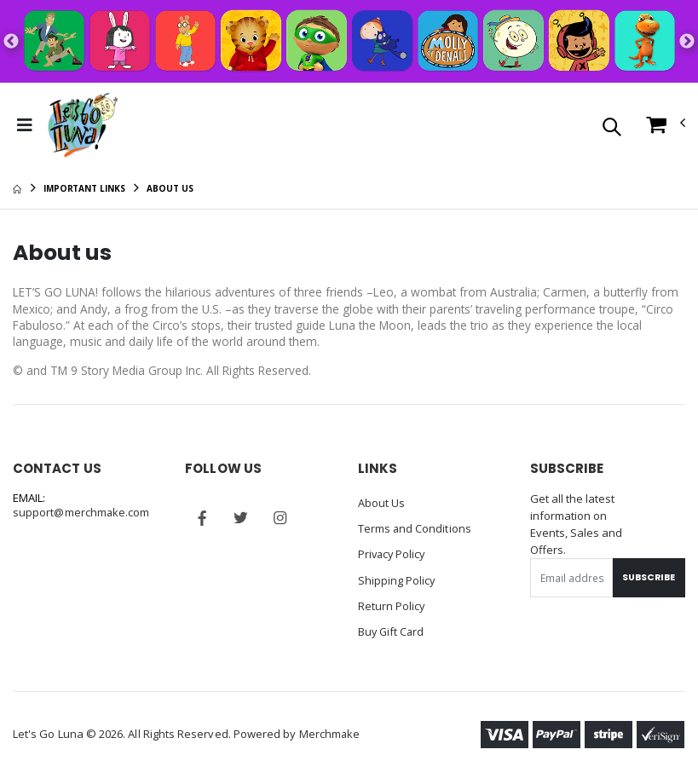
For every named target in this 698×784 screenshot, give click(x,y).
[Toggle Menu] (25, 125)
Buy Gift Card (392, 632)
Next (687, 42)
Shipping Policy (397, 581)
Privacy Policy (393, 556)
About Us (382, 504)
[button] (611, 128)
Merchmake (330, 735)
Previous (11, 42)
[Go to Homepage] (81, 125)
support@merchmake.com (81, 516)
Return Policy (392, 607)
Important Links (84, 188)
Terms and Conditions (415, 530)
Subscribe (647, 579)
